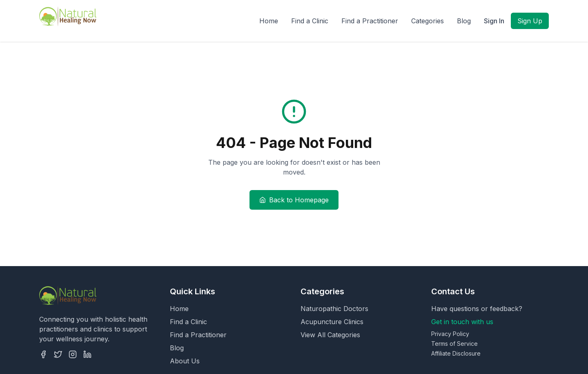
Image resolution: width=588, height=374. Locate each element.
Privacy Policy (450, 334)
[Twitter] (58, 354)
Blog (464, 21)
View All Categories (330, 335)
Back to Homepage (294, 200)
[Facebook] (43, 354)
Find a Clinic (310, 21)
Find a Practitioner (370, 21)
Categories (428, 21)
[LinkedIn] (87, 354)
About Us (185, 361)
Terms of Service (454, 344)
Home (269, 21)
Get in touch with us (462, 322)
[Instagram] (73, 354)
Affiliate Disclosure (456, 353)
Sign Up (530, 21)
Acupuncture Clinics (332, 322)
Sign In (494, 21)
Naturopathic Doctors (334, 309)
